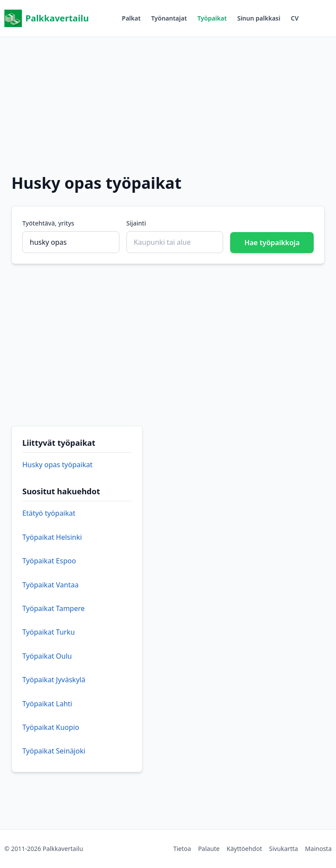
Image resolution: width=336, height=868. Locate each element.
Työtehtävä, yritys (48, 223)
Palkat (131, 18)
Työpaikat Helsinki (52, 537)
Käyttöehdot (244, 849)
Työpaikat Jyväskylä (54, 680)
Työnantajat (169, 18)
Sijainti (136, 223)
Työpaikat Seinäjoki (54, 751)
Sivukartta (283, 849)
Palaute (209, 849)
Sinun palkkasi (259, 18)
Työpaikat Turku (49, 632)
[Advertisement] (168, 98)
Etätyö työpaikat (49, 513)
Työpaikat (212, 18)
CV (295, 18)
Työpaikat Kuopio (51, 727)
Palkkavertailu (47, 18)
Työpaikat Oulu (47, 656)
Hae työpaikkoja (272, 243)
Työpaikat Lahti (47, 704)
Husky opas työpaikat (57, 465)
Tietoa (182, 849)
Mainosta (318, 849)
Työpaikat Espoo (49, 561)
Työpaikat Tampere (54, 608)
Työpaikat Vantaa (51, 585)
